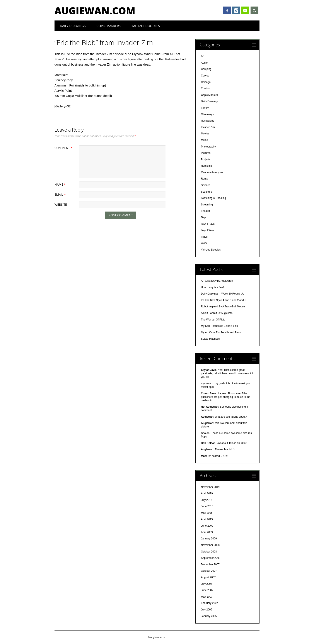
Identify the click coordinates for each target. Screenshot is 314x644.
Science (206, 185)
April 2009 (207, 532)
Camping (206, 69)
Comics (205, 88)
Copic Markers (109, 26)
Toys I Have (208, 224)
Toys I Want (208, 230)
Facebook (227, 10)
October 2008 (209, 552)
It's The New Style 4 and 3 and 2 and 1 (224, 300)
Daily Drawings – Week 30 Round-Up (223, 294)
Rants (204, 179)
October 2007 (209, 571)
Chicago (206, 82)
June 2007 (207, 590)
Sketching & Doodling (214, 198)
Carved (205, 76)
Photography (208, 147)
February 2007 (210, 603)
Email (245, 10)
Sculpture (207, 192)
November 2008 (210, 545)
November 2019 (210, 487)
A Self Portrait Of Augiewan (217, 313)
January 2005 (209, 616)
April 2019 (207, 493)
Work (204, 243)
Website (61, 204)
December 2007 (210, 564)
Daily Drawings (73, 26)
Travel (205, 237)
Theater (206, 211)
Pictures (206, 153)
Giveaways (207, 114)
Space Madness (210, 339)
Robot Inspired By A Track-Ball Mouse (223, 307)
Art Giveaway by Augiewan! (217, 281)
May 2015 (207, 513)
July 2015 (207, 500)
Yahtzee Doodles (146, 26)
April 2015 (207, 519)
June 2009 (207, 526)
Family (205, 108)
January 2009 (209, 539)
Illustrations (208, 121)
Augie (204, 63)
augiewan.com (95, 11)
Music (204, 140)
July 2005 (207, 610)
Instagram (236, 10)
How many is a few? (213, 287)
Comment (64, 148)
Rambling (207, 166)
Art (203, 56)
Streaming (207, 205)
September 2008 (211, 558)
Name (61, 184)
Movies (205, 134)
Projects (206, 159)
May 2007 (207, 597)
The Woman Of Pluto (213, 320)
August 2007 (208, 577)
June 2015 (207, 506)
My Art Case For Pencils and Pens (221, 332)
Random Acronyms (212, 172)
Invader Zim (208, 127)
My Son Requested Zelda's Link (219, 326)
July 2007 (207, 584)
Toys (204, 217)
